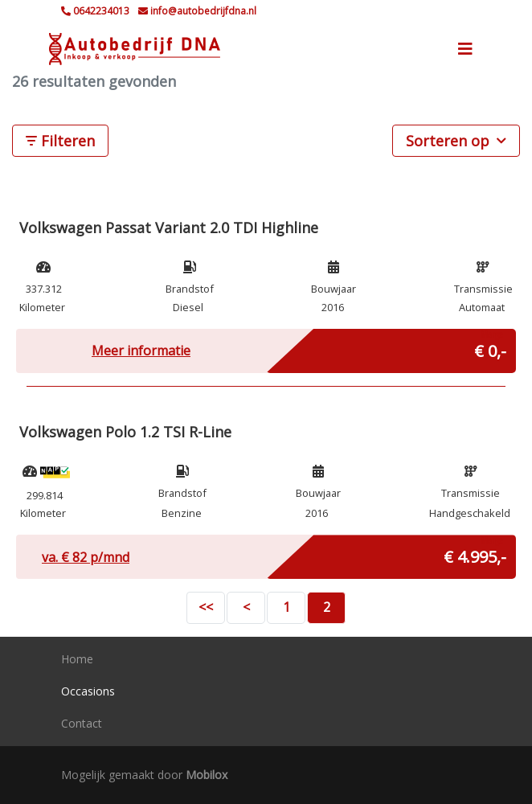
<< (206, 607)
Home (77, 659)
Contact (82, 723)
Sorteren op (456, 140)
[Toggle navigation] (465, 49)
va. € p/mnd (86, 557)
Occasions (88, 691)
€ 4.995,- (475, 553)
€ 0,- (490, 347)
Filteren (60, 141)
